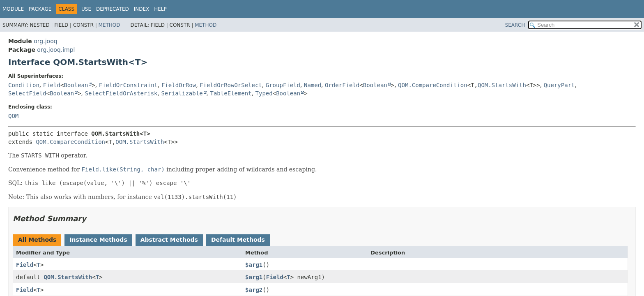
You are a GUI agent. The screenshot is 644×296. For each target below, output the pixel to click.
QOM (13, 116)
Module (13, 9)
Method (109, 25)
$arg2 (254, 290)
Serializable (182, 93)
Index (142, 9)
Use (86, 9)
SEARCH (515, 25)
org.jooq (45, 41)
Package (40, 9)
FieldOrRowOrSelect (231, 85)
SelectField (27, 93)
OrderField (342, 85)
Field (52, 85)
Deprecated (113, 9)
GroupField (283, 85)
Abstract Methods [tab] (169, 240)
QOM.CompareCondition (433, 85)
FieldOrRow (179, 85)
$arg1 (254, 265)
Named (313, 85)
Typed (264, 93)
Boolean (76, 85)
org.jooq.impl (56, 50)
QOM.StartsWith (502, 85)
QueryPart (559, 85)
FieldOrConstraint (128, 85)
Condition (24, 85)
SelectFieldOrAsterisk (121, 93)
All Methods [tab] (37, 240)
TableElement (231, 93)
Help (160, 9)
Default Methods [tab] (238, 240)
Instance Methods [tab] (98, 240)
